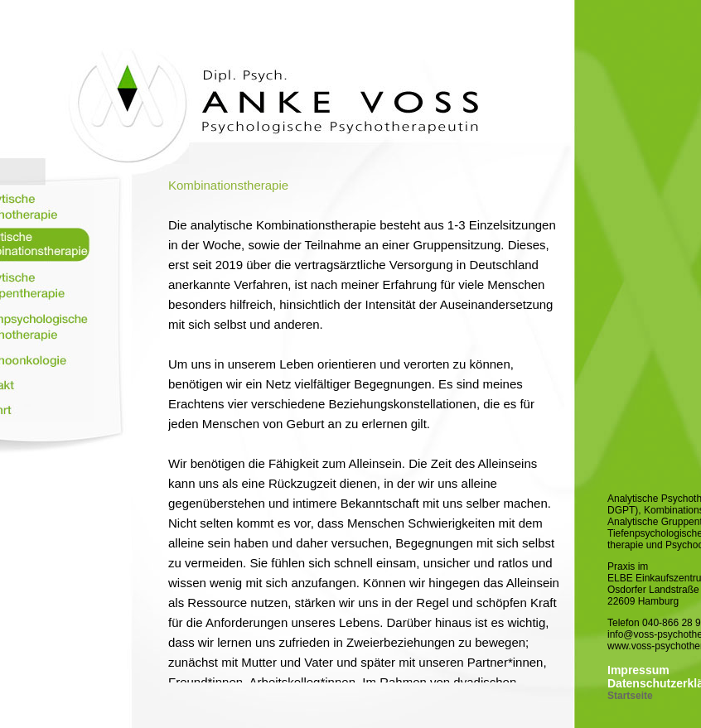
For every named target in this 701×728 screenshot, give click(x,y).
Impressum (638, 670)
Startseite (630, 696)
